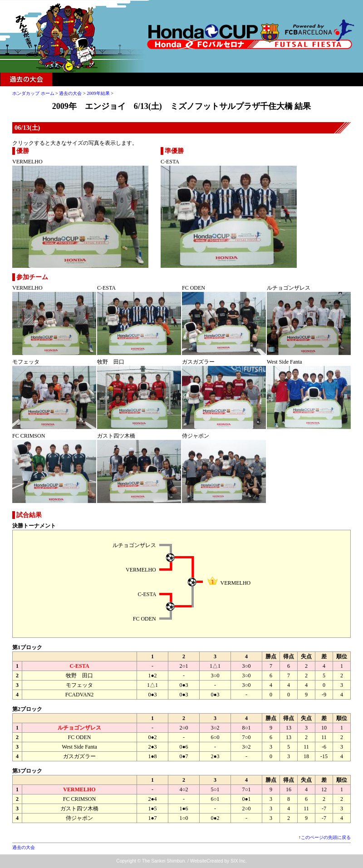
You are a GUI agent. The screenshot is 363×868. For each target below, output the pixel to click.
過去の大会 (26, 79)
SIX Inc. (239, 861)
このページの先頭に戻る (326, 837)
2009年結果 (98, 93)
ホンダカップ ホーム (33, 93)
